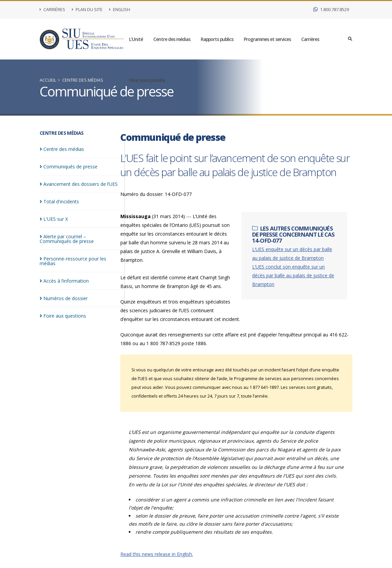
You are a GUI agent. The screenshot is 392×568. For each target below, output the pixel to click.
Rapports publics (217, 39)
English (120, 10)
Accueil (48, 80)
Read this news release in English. (157, 554)
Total (59, 201)
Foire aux (63, 316)
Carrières (52, 10)
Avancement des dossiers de (79, 184)
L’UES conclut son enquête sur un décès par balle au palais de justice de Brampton (293, 275)
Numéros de (64, 298)
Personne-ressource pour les (73, 261)
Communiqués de (69, 167)
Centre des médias (172, 39)
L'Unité (136, 39)
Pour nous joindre (147, 80)
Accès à (64, 281)
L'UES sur (54, 219)
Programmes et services (267, 39)
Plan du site (87, 10)
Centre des (62, 149)
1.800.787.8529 (331, 10)
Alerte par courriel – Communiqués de (67, 239)
